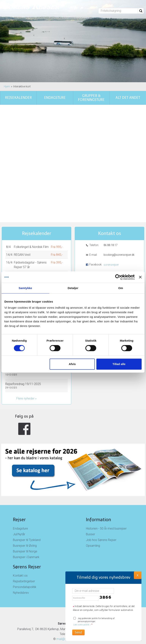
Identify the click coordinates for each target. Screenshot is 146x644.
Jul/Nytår (19, 505)
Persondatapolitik (25, 558)
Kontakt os (58, 18)
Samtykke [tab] (25, 288)
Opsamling (93, 517)
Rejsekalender (37, 204)
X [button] (138, 575)
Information (98, 491)
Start (17, 18)
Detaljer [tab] (73, 288)
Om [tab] (121, 288)
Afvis (72, 364)
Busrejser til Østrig (25, 517)
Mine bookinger (81, 18)
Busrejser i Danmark (26, 528)
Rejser (19, 491)
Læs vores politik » (82, 625)
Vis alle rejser (17, 268)
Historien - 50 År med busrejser (106, 500)
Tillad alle (119, 364)
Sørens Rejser (27, 538)
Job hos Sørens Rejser (101, 511)
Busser (90, 505)
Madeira (19, 246)
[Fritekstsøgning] (118, 11)
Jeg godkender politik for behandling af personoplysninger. (94, 622)
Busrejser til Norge (25, 522)
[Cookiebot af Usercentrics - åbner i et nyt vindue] (118, 277)
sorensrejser (111, 236)
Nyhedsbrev (21, 564)
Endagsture (20, 500)
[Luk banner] (140, 277)
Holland (19, 254)
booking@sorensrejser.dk (119, 226)
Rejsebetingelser (24, 552)
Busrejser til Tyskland (27, 511)
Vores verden (35, 18)
